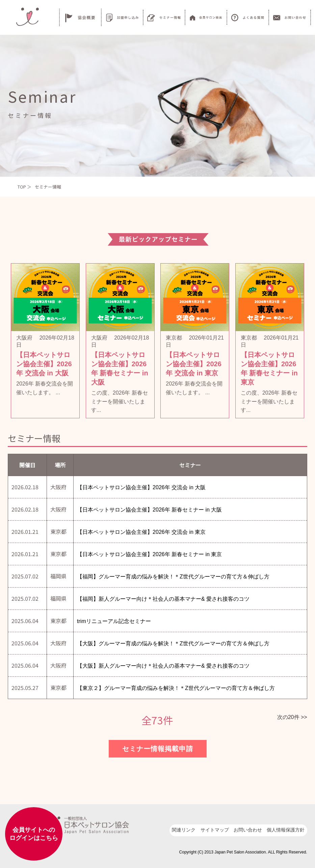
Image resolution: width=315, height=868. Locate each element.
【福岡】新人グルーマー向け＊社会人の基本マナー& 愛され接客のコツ (163, 599)
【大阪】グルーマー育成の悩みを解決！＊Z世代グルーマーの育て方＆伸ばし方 (173, 643)
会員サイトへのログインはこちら (34, 834)
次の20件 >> (292, 717)
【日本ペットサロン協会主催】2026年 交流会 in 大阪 (141, 487)
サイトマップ (215, 830)
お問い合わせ (248, 830)
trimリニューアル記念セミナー (114, 621)
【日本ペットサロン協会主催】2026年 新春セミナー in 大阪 (149, 510)
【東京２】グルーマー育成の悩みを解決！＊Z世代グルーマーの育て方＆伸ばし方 (176, 688)
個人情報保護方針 (286, 830)
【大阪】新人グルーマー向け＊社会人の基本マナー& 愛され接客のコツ (163, 666)
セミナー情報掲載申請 (158, 749)
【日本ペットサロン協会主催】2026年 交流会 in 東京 (141, 532)
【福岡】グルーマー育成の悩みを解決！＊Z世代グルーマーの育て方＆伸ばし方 (173, 577)
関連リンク (184, 830)
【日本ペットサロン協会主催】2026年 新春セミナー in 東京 (149, 554)
